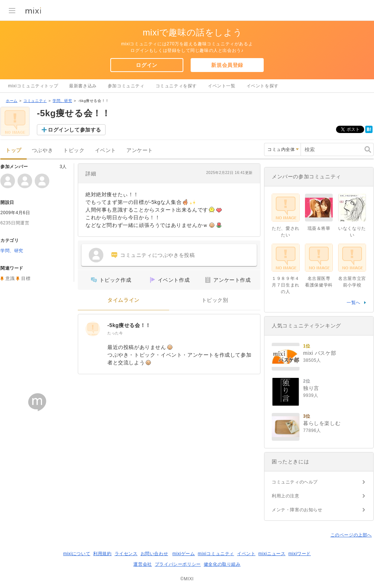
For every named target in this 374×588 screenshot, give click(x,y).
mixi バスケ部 (320, 353)
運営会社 (142, 564)
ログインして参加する (75, 130)
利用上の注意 (286, 496)
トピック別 (215, 300)
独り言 (311, 388)
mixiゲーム (184, 554)
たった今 (115, 333)
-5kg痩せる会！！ (129, 325)
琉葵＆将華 (319, 228)
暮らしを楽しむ (322, 423)
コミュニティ (35, 101)
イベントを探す (263, 86)
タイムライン (123, 300)
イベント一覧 (222, 86)
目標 (26, 278)
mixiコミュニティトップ (33, 86)
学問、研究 (62, 101)
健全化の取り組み (222, 564)
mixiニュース (272, 554)
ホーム (12, 101)
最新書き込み (83, 86)
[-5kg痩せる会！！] (93, 329)
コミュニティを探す (176, 86)
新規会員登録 (227, 65)
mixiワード (299, 554)
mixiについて (77, 554)
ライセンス (126, 554)
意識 (10, 278)
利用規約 (102, 554)
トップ (14, 150)
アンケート (140, 150)
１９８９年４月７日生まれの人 (286, 285)
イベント (106, 150)
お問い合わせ (154, 554)
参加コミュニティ (126, 86)
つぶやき (42, 150)
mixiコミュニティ (216, 554)
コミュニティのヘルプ (295, 482)
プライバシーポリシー (178, 564)
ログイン (146, 65)
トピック (74, 150)
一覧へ (354, 303)
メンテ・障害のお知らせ (297, 510)
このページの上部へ (351, 535)
